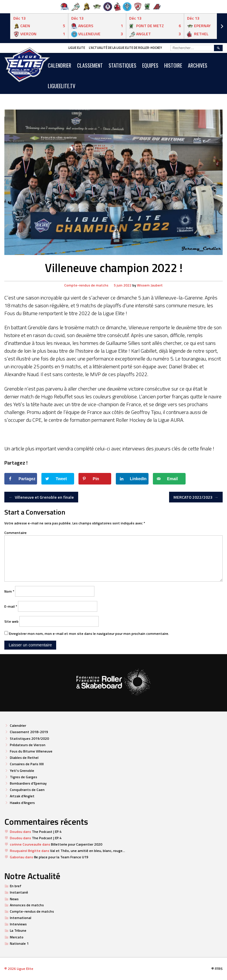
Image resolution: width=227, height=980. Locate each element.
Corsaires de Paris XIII (27, 764)
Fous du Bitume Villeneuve (31, 751)
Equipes (150, 65)
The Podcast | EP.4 (47, 832)
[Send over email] (169, 479)
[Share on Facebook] (21, 479)
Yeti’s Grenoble (22, 771)
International (21, 918)
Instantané (19, 892)
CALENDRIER (60, 65)
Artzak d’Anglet (22, 796)
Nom (9, 591)
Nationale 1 (19, 943)
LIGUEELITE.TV (62, 86)
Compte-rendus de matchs (86, 285)
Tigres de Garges (23, 777)
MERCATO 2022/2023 (196, 497)
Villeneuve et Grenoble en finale (41, 497)
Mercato (17, 937)
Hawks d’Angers (22, 803)
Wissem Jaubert (150, 285)
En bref (16, 886)
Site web (11, 621)
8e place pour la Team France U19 (61, 857)
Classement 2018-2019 (29, 732)
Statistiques (122, 65)
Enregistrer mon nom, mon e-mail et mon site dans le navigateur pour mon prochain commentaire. (89, 634)
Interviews (18, 924)
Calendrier (18, 725)
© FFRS (217, 969)
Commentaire (15, 533)
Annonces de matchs (27, 905)
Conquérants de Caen (27, 790)
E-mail (11, 606)
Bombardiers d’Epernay (28, 783)
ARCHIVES (198, 65)
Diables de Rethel (24, 758)
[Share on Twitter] (58, 479)
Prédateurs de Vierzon (28, 745)
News (14, 899)
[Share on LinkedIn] (132, 479)
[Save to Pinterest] (95, 479)
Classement (90, 65)
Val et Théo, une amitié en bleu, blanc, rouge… (88, 851)
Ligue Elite (77, 48)
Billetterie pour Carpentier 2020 (77, 844)
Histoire (173, 65)
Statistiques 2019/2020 (29, 738)
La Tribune (18, 930)
